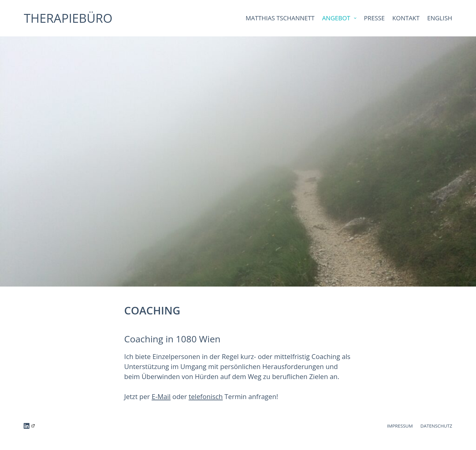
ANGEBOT (340, 18)
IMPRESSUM (400, 426)
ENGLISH (440, 18)
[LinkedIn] (29, 426)
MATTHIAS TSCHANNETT (280, 18)
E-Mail (161, 396)
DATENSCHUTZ (436, 426)
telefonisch (206, 396)
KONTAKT (406, 18)
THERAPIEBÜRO (68, 18)
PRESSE (374, 18)
